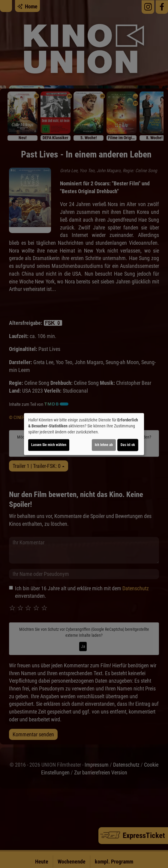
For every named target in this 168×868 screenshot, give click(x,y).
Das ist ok (128, 445)
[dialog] (84, 434)
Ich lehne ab (104, 445)
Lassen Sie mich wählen (49, 445)
